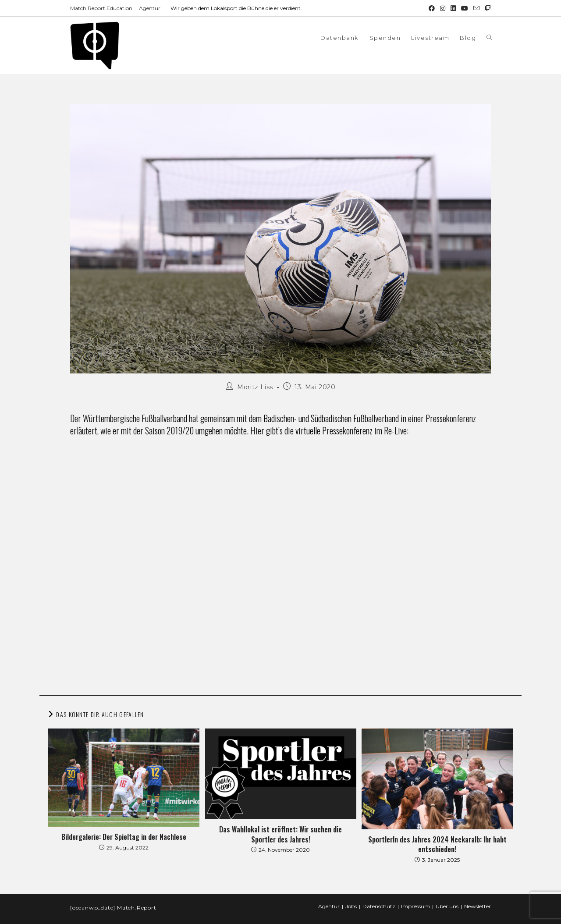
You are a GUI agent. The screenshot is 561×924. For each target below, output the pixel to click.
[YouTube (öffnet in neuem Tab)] (465, 8)
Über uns (447, 906)
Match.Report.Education (101, 8)
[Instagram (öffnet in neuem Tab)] (443, 8)
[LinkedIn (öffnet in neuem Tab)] (453, 8)
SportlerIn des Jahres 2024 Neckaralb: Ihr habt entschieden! (437, 844)
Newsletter (478, 906)
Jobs (351, 906)
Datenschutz (379, 906)
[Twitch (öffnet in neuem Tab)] (486, 8)
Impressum (415, 906)
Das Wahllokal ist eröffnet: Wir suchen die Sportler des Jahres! (280, 834)
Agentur (150, 8)
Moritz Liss (255, 387)
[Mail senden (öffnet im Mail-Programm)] (476, 8)
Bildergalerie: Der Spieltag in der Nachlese (124, 837)
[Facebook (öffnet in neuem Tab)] (432, 8)
